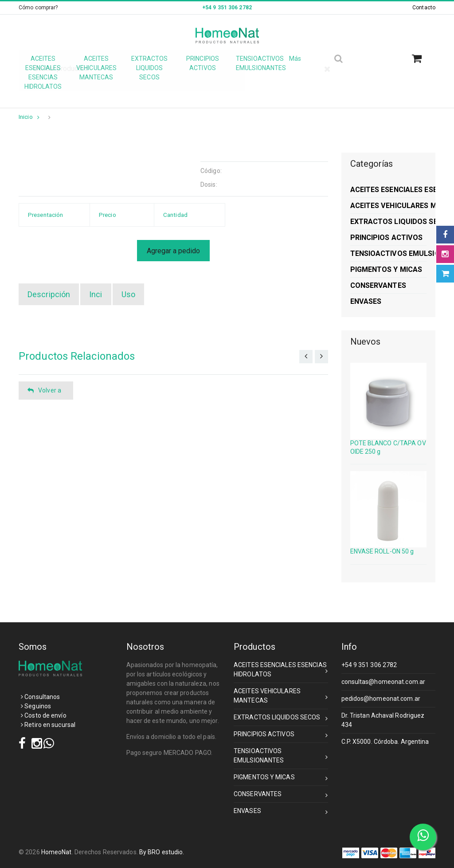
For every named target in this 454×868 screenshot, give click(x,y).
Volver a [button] (44, 391)
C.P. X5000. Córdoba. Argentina (385, 742)
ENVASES (281, 812)
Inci (96, 294)
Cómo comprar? (38, 8)
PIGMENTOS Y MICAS (281, 779)
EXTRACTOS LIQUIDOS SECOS (281, 719)
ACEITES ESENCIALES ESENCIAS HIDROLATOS (281, 670)
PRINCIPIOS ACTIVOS (281, 736)
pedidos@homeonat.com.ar (381, 699)
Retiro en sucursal (48, 725)
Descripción (49, 294)
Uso (128, 294)
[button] (420, 59)
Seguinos (36, 706)
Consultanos (40, 697)
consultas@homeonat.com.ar (384, 682)
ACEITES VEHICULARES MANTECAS (281, 696)
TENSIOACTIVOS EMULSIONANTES (281, 756)
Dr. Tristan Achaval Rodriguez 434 (383, 720)
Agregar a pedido (173, 251)
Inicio (29, 117)
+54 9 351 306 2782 (369, 665)
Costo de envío (44, 715)
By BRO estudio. (162, 852)
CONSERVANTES (281, 795)
